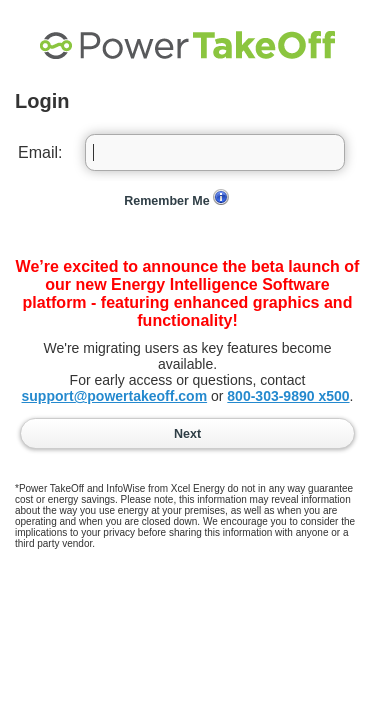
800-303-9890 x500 (288, 396)
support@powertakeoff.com (115, 396)
